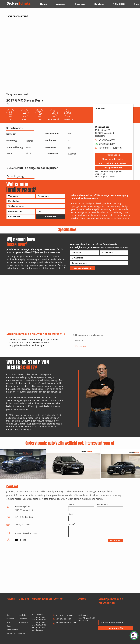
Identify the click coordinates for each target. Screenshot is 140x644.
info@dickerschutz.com (110, 148)
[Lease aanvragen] (82, 268)
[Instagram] (24, 540)
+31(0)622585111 (107, 144)
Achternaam (102, 504)
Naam (71, 504)
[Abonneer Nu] (116, 628)
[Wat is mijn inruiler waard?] (113, 163)
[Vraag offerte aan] (113, 168)
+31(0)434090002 (107, 140)
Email (71, 514)
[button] (113, 155)
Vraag (71, 524)
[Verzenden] (51, 217)
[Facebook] (20, 540)
